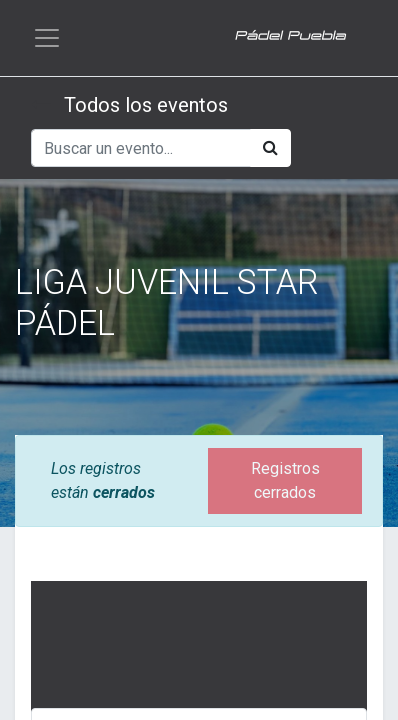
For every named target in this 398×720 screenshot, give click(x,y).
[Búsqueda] (270, 148)
